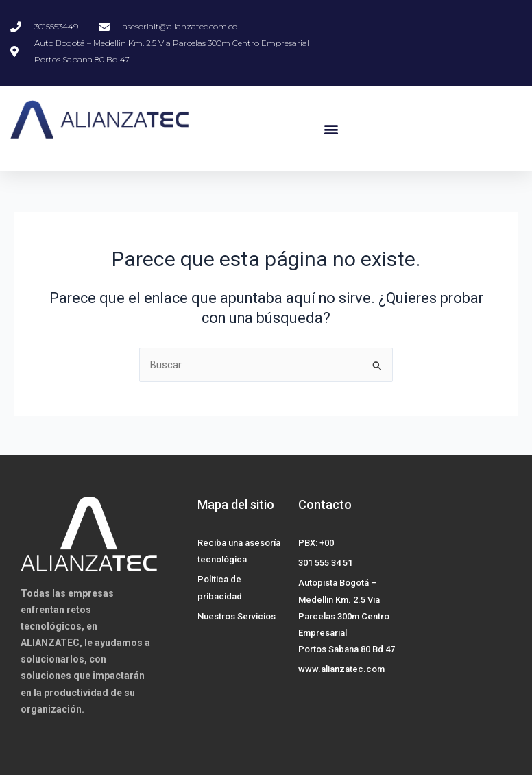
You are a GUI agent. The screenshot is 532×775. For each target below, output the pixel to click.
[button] (331, 129)
